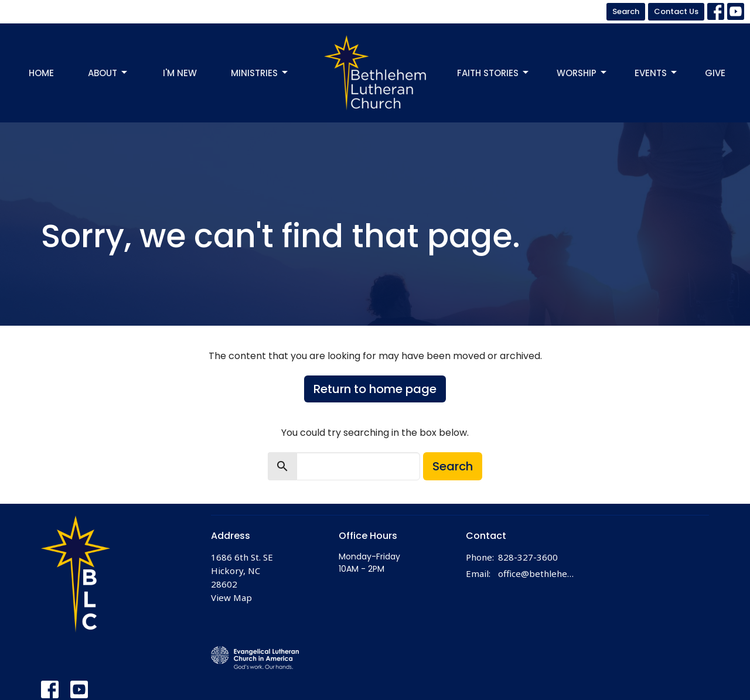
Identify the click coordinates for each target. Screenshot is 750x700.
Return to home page (375, 389)
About (108, 73)
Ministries (260, 73)
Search (626, 11)
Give (715, 73)
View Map (231, 597)
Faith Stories (494, 73)
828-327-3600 (528, 557)
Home (41, 73)
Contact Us (676, 11)
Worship (582, 73)
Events (657, 73)
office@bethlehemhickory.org (540, 573)
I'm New (180, 73)
